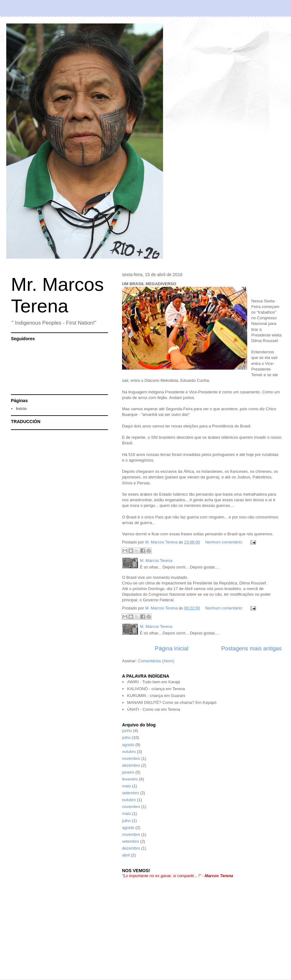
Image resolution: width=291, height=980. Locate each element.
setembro (130, 793)
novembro (131, 758)
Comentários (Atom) (156, 661)
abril (126, 855)
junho (127, 731)
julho (126, 738)
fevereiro (130, 779)
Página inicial (172, 649)
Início (21, 409)
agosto (128, 745)
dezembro (131, 765)
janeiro (128, 772)
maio (126, 786)
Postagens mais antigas (251, 649)
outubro (129, 752)
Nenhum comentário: (225, 542)
